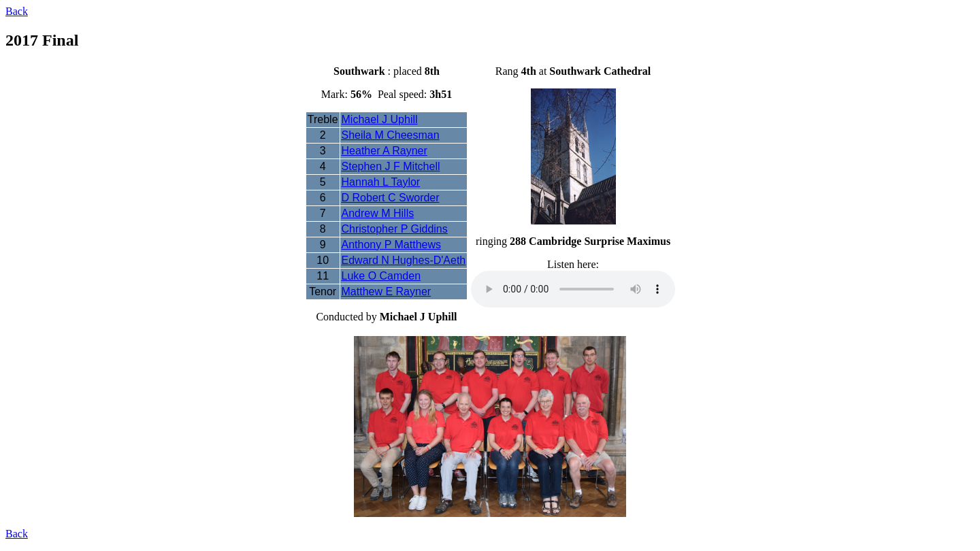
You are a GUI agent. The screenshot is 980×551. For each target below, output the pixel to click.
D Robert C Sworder (391, 198)
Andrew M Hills (378, 213)
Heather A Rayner (385, 151)
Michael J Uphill (380, 119)
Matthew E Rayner (387, 291)
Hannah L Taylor (381, 182)
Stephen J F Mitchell (391, 166)
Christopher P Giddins (395, 229)
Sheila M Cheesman (391, 135)
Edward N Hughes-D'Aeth (404, 260)
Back (17, 11)
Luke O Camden (381, 276)
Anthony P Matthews (391, 245)
